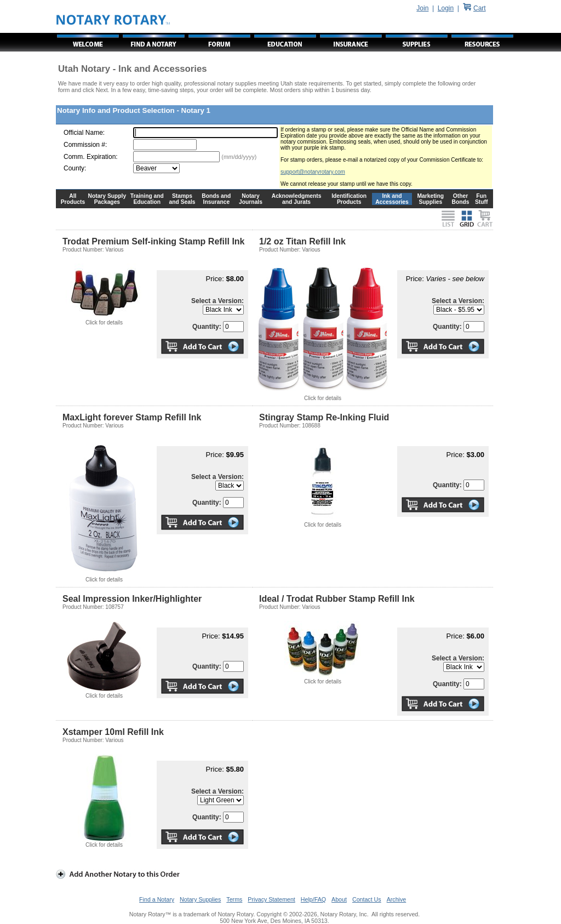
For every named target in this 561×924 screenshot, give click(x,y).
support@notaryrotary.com (313, 172)
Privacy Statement (271, 899)
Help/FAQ (313, 899)
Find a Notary (157, 899)
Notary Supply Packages (107, 199)
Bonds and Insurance (216, 199)
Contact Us (367, 899)
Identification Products (349, 199)
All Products (73, 199)
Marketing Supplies (431, 199)
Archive (397, 899)
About (339, 899)
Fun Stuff (481, 199)
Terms (234, 899)
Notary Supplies (200, 899)
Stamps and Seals (182, 199)
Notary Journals (251, 199)
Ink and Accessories (392, 199)
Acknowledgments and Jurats (297, 199)
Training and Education (147, 199)
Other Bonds (461, 199)
